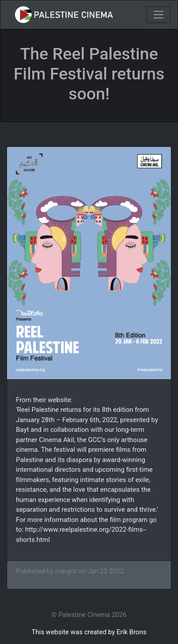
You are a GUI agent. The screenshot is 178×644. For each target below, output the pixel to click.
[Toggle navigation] (159, 15)
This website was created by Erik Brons (89, 632)
